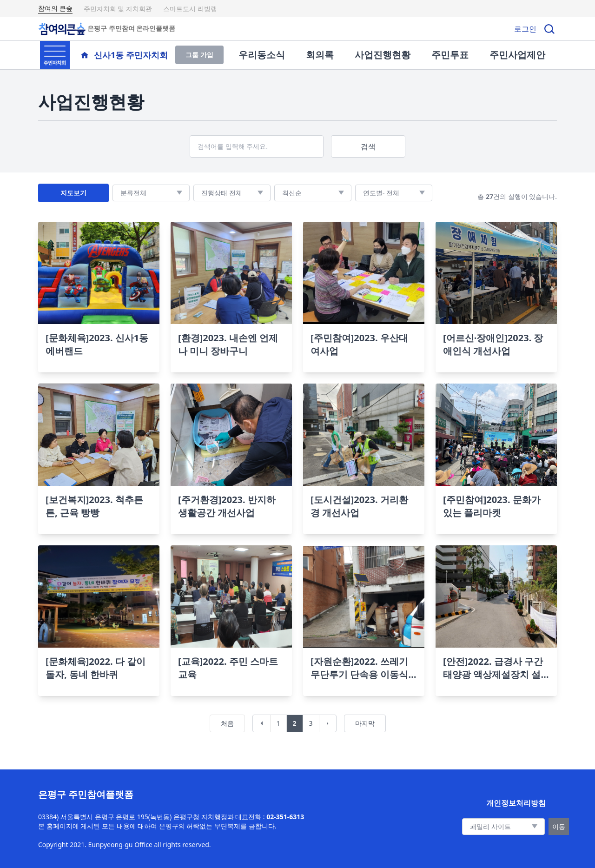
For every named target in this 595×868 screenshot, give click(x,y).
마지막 (365, 723)
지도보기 (73, 193)
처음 (227, 723)
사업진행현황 (383, 55)
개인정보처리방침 (516, 803)
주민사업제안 (517, 55)
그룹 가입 (199, 55)
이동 (559, 826)
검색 (368, 146)
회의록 (320, 55)
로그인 (525, 29)
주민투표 (450, 55)
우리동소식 (262, 55)
